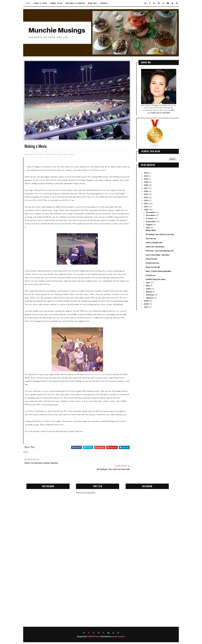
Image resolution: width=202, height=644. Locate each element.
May (146, 284)
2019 (144, 180)
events (57, 148)
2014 (144, 196)
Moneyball (49, 174)
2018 (144, 183)
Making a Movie (148, 228)
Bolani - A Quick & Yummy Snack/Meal (156, 269)
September (149, 220)
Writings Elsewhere (78, 3)
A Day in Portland (149, 257)
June (146, 281)
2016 (144, 190)
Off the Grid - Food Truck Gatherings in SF (157, 249)
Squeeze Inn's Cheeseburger (153, 245)
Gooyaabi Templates (118, 631)
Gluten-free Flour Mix (150, 265)
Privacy (106, 3)
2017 (144, 187)
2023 (144, 174)
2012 (144, 202)
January (147, 296)
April (146, 287)
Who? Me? (95, 3)
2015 (144, 193)
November (149, 214)
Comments (72, 148)
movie (63, 148)
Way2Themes (96, 631)
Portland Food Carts (150, 261)
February (148, 293)
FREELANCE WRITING (158, 111)
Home (30, 3)
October (148, 217)
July (146, 226)
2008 (144, 302)
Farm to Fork (43, 3)
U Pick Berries (148, 274)
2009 (144, 299)
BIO (170, 109)
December (148, 211)
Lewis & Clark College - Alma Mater (155, 253)
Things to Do (59, 3)
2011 (144, 205)
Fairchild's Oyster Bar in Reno (153, 278)
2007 (144, 305)
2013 (144, 199)
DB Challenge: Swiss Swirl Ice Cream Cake (157, 233)
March (147, 290)
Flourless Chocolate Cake (152, 241)
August (147, 223)
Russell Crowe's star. (99, 372)
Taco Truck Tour (148, 237)
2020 (144, 177)
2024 (144, 171)
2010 (144, 208)
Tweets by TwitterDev (88, 487)
